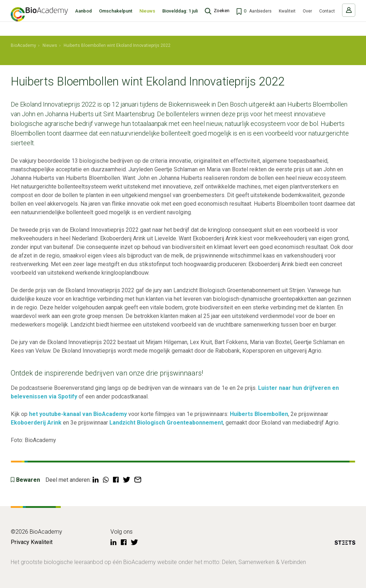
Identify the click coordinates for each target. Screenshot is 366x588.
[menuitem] (23, 46)
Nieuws (147, 18)
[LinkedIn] (113, 543)
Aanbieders (260, 18)
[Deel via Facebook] (116, 480)
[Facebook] (124, 543)
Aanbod (83, 18)
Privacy (20, 542)
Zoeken (222, 18)
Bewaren (28, 480)
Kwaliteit (287, 18)
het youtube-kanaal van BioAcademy (78, 414)
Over (307, 18)
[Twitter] (134, 543)
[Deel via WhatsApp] (106, 480)
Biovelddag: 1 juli (180, 18)
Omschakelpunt (116, 18)
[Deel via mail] (138, 480)
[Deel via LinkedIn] (96, 480)
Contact (327, 18)
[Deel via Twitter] (127, 480)
